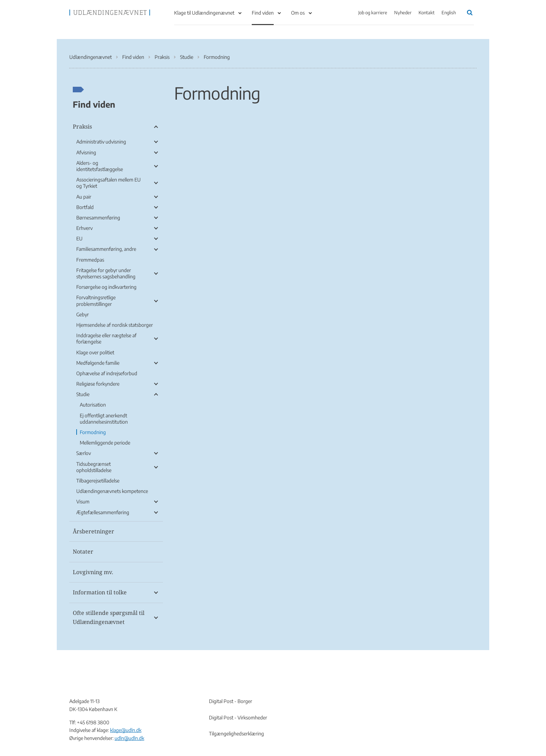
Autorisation (93, 405)
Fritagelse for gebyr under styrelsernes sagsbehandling (106, 273)
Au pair (84, 197)
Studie (83, 394)
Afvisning (86, 152)
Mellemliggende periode (105, 443)
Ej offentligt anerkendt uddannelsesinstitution (104, 419)
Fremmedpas (90, 260)
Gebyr (83, 314)
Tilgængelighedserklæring (236, 734)
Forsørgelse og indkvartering (106, 287)
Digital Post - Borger (231, 701)
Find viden (263, 13)
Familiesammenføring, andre (106, 249)
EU (79, 238)
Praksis (82, 126)
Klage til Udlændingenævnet (204, 13)
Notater (83, 551)
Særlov (84, 453)
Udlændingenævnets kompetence (112, 491)
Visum (83, 502)
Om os (298, 13)
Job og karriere (373, 13)
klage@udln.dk (126, 730)
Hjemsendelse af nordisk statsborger (115, 325)
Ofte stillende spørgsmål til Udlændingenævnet (109, 617)
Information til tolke (100, 592)
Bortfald (85, 207)
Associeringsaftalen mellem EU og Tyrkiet (108, 183)
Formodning (93, 432)
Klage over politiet (95, 352)
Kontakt (427, 13)
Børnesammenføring (98, 218)
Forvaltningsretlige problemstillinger (96, 300)
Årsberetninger (93, 531)
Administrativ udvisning (101, 142)
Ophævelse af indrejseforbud (107, 373)
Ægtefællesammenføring (103, 512)
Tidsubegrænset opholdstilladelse (94, 467)
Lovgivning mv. (93, 572)
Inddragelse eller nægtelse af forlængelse (106, 338)
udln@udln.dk (129, 738)
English (449, 13)
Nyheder (403, 13)
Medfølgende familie (98, 363)
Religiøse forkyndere (98, 384)
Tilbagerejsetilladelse (98, 481)
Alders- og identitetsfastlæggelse (100, 166)
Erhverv (84, 228)
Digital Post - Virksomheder (238, 718)
